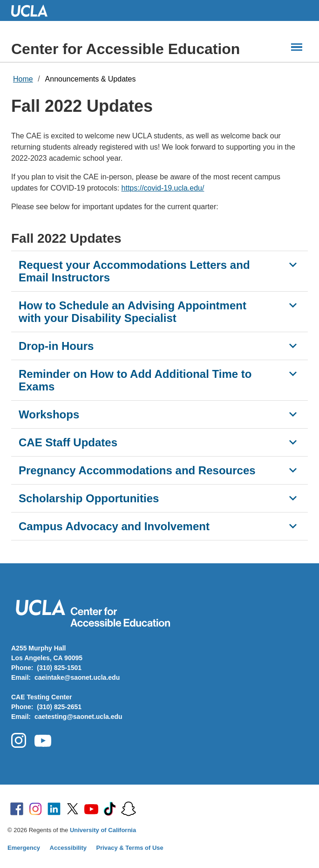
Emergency (24, 848)
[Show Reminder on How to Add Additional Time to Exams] (293, 374)
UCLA (34, 10)
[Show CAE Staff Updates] (293, 442)
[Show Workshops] (293, 414)
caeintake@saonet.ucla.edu (77, 677)
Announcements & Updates (91, 79)
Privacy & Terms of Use (130, 848)
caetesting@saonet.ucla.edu (78, 717)
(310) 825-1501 (59, 668)
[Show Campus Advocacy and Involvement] (293, 526)
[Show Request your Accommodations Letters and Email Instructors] (293, 265)
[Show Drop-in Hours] (293, 346)
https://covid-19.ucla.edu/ (163, 188)
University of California (103, 830)
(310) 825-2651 (59, 707)
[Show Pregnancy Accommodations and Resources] (293, 470)
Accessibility (68, 848)
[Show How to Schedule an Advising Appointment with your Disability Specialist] (293, 305)
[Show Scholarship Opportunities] (293, 498)
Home (23, 79)
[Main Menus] (297, 47)
